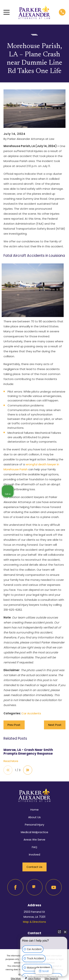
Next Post (55, 725)
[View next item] (28, 770)
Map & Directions (34, 922)
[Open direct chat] (59, 932)
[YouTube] (54, 887)
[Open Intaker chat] (26, 978)
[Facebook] (15, 887)
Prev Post (14, 725)
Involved (34, 854)
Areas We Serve (34, 840)
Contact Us (34, 867)
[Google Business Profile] (35, 887)
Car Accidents (31, 713)
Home (34, 810)
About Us (34, 817)
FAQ (34, 847)
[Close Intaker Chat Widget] (65, 932)
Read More (11, 761)
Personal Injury (34, 825)
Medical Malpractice (34, 832)
